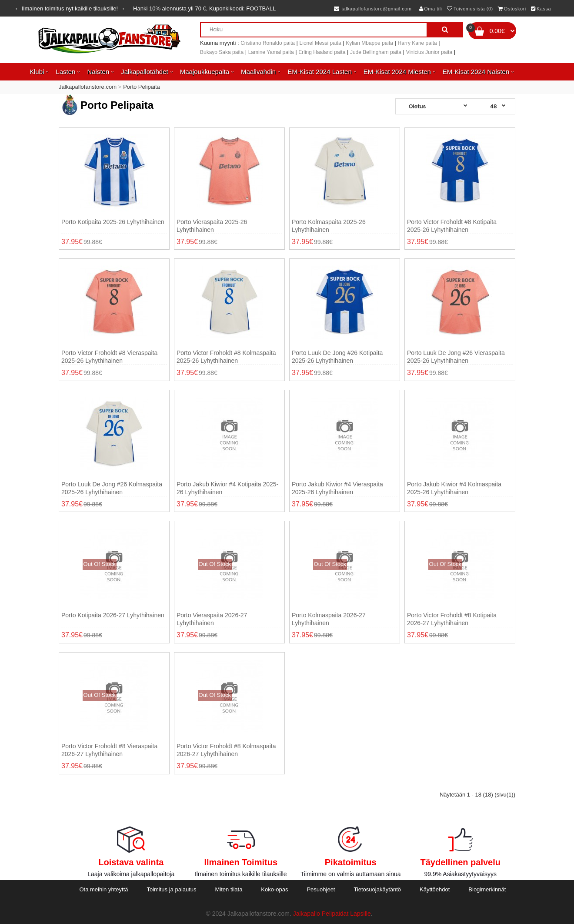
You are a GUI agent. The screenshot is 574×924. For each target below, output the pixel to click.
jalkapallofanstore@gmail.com (373, 9)
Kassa (541, 9)
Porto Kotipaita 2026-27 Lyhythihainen (113, 615)
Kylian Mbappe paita (369, 43)
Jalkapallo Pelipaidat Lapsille (332, 914)
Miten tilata (229, 889)
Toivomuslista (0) (470, 9)
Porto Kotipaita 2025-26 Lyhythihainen (113, 222)
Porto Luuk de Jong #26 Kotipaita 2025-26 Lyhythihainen (337, 357)
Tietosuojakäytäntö (377, 889)
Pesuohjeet (321, 889)
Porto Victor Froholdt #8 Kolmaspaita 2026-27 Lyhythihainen (226, 750)
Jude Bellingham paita (376, 52)
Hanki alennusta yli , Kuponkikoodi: (204, 8)
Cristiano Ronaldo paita (268, 43)
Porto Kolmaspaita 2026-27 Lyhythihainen (329, 619)
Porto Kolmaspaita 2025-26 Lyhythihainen (329, 226)
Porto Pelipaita (142, 87)
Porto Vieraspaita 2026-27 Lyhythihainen (212, 619)
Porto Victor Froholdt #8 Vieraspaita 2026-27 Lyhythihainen (109, 750)
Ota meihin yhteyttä (103, 889)
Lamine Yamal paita (271, 52)
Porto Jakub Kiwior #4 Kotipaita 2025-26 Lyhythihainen (227, 488)
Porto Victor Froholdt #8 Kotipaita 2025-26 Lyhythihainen (452, 226)
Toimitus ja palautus (171, 889)
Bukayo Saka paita (222, 52)
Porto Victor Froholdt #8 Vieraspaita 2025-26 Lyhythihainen (109, 357)
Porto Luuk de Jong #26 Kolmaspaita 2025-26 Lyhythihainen (112, 488)
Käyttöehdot (435, 889)
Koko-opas (274, 889)
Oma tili (431, 9)
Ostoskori (512, 9)
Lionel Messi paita (320, 43)
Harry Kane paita (417, 43)
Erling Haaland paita (322, 52)
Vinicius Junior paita (429, 52)
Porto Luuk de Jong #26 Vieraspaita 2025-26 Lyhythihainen (456, 357)
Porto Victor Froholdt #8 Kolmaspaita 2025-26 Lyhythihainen (226, 357)
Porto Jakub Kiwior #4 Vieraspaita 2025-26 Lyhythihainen (337, 488)
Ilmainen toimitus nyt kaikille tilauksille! (70, 8)
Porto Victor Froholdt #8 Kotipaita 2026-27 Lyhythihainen (452, 619)
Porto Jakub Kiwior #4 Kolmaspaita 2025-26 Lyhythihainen (454, 488)
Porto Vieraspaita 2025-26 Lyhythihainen (212, 226)
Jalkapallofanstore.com (88, 87)
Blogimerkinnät (487, 889)
